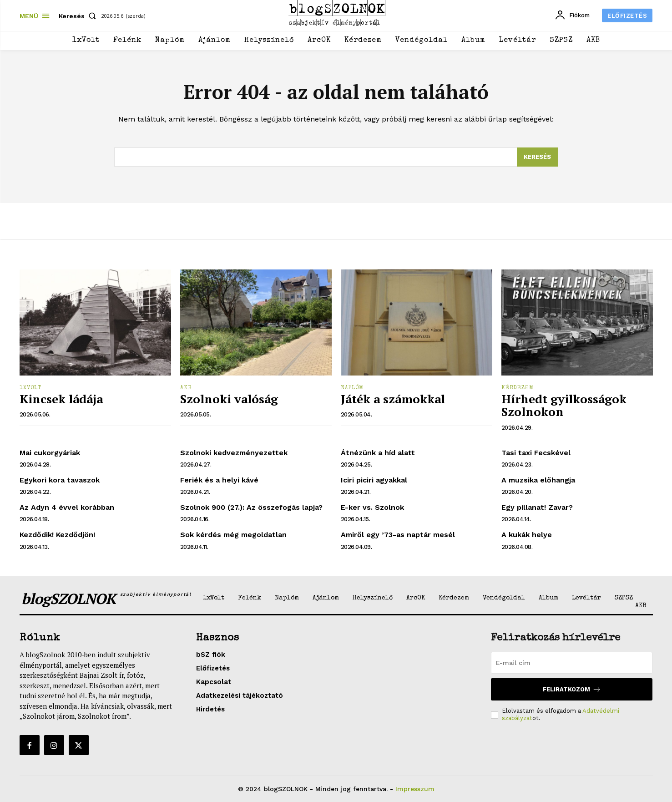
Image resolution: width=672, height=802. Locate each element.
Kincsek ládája (61, 399)
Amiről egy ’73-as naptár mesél (398, 535)
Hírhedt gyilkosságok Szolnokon (564, 405)
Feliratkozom (572, 689)
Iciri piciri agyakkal (374, 480)
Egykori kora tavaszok (60, 480)
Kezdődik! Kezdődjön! (57, 535)
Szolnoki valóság (229, 399)
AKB (186, 388)
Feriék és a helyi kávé (219, 480)
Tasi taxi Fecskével (536, 453)
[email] (572, 663)
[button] (79, 16)
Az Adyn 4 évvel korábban (67, 507)
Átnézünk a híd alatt (378, 453)
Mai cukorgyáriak (50, 453)
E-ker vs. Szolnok (372, 507)
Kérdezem (518, 388)
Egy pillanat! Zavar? (537, 507)
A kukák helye (527, 535)
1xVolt (30, 388)
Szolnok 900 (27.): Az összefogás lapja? (251, 507)
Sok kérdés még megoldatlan (233, 535)
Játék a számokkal (393, 399)
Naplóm (352, 388)
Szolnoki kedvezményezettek (234, 453)
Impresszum (415, 789)
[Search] (537, 157)
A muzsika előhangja (538, 480)
